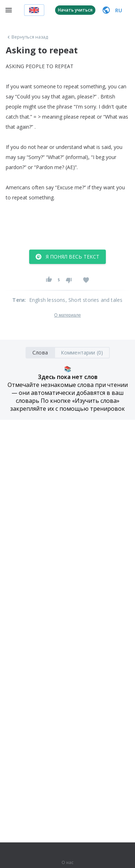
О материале (67, 315)
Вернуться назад (27, 37)
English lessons (47, 300)
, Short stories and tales (94, 300)
